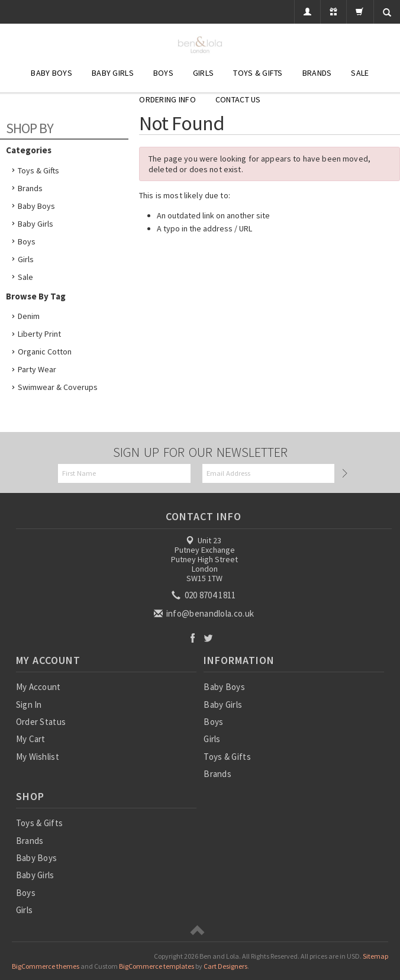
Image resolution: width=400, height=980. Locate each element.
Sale (25, 277)
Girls (203, 73)
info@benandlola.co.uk (205, 613)
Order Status (41, 722)
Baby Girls (113, 73)
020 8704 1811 (204, 595)
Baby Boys (51, 73)
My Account (38, 687)
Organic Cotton (45, 352)
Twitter (209, 638)
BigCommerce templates (157, 966)
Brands (317, 73)
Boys (163, 73)
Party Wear (37, 369)
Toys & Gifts (258, 73)
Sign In (29, 705)
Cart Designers (225, 966)
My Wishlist (38, 757)
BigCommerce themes (46, 966)
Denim (29, 316)
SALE (360, 73)
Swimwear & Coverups (58, 387)
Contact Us (238, 99)
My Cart (31, 739)
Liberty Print (39, 334)
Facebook (193, 638)
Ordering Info (167, 99)
